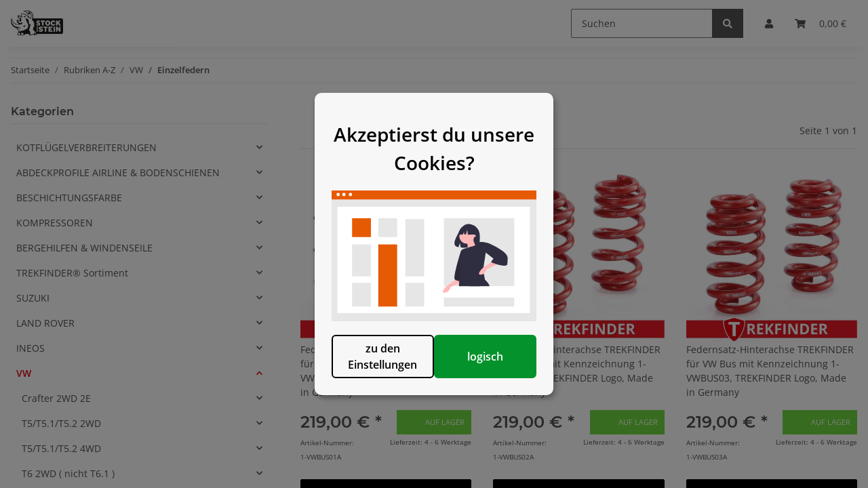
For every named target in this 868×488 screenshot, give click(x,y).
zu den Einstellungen (364, 379)
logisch (504, 379)
